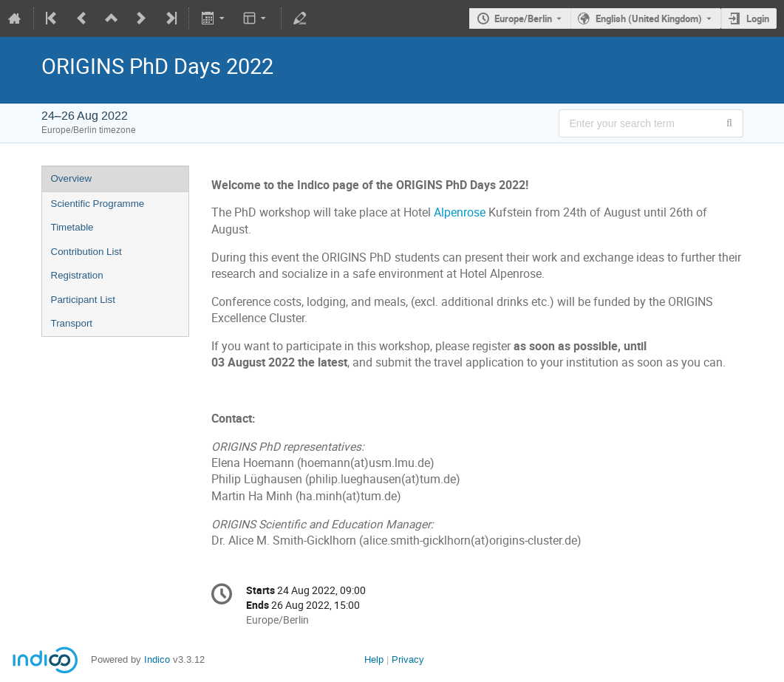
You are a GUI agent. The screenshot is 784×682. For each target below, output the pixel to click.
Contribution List (86, 252)
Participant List (83, 300)
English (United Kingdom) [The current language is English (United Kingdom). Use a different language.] (649, 18)
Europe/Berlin (523, 18)
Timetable (72, 227)
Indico (157, 659)
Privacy (408, 659)
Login (758, 18)
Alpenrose (460, 212)
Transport (72, 323)
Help (374, 659)
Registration (77, 275)
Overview (72, 178)
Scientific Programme (98, 204)
